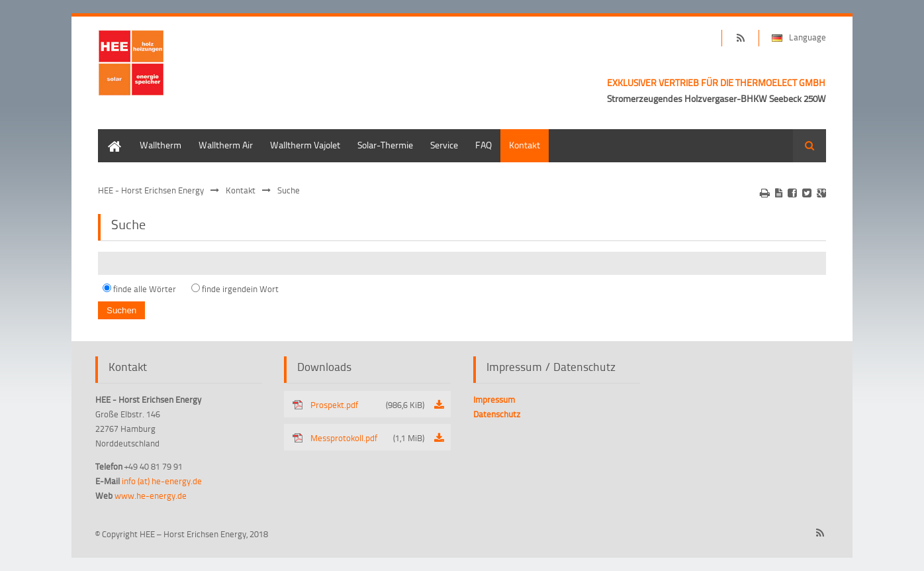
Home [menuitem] (110, 135)
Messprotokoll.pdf (367, 438)
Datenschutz (497, 414)
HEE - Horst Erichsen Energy (151, 190)
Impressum (494, 399)
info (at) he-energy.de (162, 481)
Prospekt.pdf (367, 405)
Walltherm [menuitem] (161, 145)
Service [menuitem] (444, 145)
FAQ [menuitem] (484, 145)
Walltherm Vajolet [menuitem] (305, 145)
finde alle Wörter (145, 289)
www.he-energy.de (151, 495)
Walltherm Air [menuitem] (226, 145)
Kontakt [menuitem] (525, 145)
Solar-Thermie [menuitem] (385, 145)
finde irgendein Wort (240, 289)
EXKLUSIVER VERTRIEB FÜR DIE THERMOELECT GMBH (716, 82)
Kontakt (241, 190)
